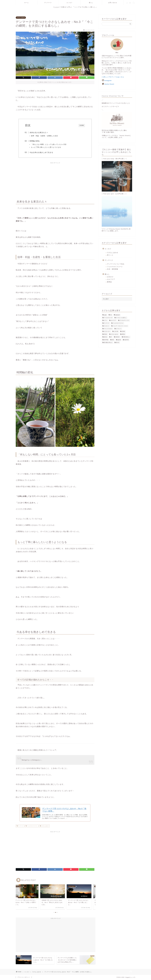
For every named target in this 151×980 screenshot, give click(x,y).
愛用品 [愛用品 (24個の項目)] (123, 334)
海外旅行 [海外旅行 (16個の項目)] (118, 337)
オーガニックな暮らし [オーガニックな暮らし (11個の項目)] (121, 318)
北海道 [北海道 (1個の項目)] (123, 331)
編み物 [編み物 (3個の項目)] (119, 340)
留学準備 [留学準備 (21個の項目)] (106, 340)
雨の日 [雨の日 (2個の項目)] (118, 342)
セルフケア (111, 279)
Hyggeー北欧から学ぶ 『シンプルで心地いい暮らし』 (75, 7)
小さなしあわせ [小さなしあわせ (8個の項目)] (114, 334)
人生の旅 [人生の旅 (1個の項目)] (116, 331)
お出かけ (110, 277)
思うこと (110, 255)
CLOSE (82, 125)
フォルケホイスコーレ (32, 826)
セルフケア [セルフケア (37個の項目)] (113, 320)
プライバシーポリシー (24, 977)
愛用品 (109, 282)
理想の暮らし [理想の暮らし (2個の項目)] (126, 337)
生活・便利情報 (113, 269)
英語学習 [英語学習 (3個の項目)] (126, 340)
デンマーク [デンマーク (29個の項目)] (107, 323)
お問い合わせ (113, 3)
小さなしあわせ (21, 18)
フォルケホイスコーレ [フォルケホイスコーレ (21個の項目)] (118, 323)
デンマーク (48, 3)
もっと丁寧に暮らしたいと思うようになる (46, 147)
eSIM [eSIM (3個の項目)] (105, 315)
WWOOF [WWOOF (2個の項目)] (118, 315)
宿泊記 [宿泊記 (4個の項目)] (105, 334)
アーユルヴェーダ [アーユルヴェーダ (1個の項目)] (108, 318)
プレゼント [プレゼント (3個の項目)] (107, 326)
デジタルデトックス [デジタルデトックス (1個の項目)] (124, 320)
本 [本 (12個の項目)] (111, 337)
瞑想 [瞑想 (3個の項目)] (113, 340)
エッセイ (70, 3)
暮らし (91, 3)
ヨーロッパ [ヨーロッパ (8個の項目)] (119, 329)
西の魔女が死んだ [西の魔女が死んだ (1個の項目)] (108, 342)
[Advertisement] (55, 179)
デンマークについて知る (116, 264)
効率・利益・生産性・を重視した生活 (45, 136)
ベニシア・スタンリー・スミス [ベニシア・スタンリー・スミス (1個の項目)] (120, 326)
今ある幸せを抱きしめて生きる (42, 153)
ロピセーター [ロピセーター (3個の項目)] (107, 331)
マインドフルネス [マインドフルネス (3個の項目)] (108, 329)
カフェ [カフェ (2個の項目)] (105, 320)
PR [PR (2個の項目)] (111, 315)
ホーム (27, 3)
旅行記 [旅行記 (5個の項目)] (105, 337)
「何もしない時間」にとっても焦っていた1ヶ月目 (49, 145)
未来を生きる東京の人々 (39, 132)
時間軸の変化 (35, 141)
